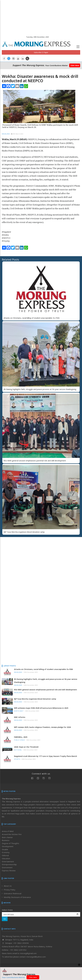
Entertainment (8, 861)
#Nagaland (6, 232)
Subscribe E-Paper (41, 52)
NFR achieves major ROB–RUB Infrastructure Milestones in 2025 (41, 708)
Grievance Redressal (13, 893)
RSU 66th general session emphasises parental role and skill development (35, 461)
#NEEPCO (6, 238)
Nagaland (6, 134)
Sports (17, 759)
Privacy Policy (10, 890)
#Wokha (5, 235)
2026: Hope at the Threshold (26, 747)
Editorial (18, 750)
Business (6, 840)
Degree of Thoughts (10, 843)
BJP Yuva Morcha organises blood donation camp (24, 532)
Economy (6, 852)
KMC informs (20, 717)
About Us (8, 886)
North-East (19, 711)
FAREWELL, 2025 (21, 737)
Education (6, 858)
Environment (7, 867)
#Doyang (6, 241)
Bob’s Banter (7, 837)
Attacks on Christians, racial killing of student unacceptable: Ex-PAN (31, 318)
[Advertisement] (41, 17)
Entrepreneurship (9, 864)
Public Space (19, 740)
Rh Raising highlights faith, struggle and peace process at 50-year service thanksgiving (40, 389)
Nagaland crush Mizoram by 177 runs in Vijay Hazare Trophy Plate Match (46, 756)
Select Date (7, 910)
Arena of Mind (8, 831)
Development (8, 846)
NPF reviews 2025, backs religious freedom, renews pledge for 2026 (42, 727)
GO (5, 919)
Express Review (9, 871)
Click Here (75, 65)
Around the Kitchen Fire (12, 834)
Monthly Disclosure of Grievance (17, 897)
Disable (5, 849)
